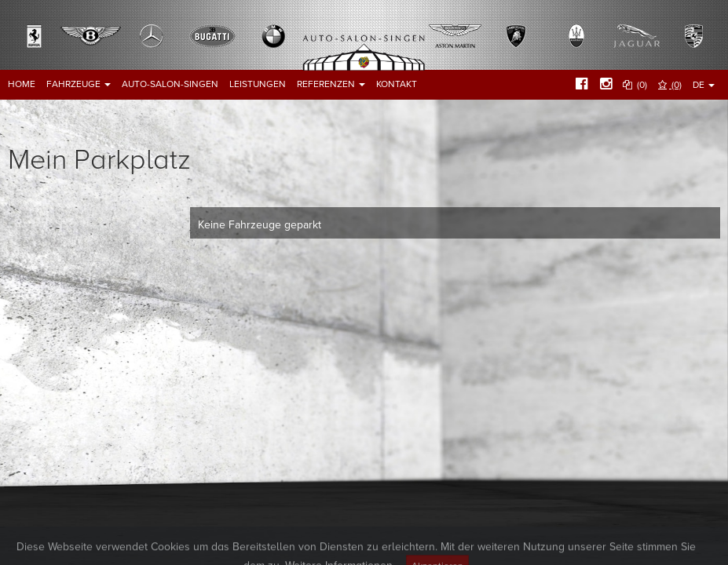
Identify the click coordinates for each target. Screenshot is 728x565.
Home (22, 84)
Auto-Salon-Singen (170, 84)
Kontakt (397, 84)
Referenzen (331, 84)
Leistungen (258, 84)
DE (704, 85)
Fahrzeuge (79, 84)
